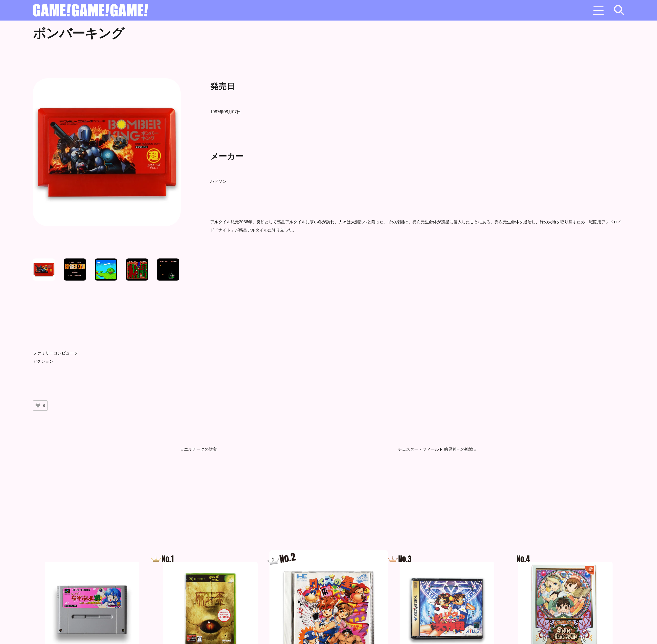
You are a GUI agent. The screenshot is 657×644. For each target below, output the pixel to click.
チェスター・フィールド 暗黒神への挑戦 (435, 449)
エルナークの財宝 (200, 449)
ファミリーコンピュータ (55, 353)
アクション (43, 361)
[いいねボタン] (38, 406)
